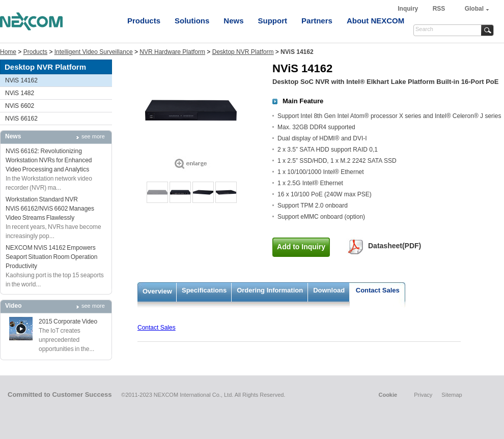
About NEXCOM (375, 21)
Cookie (388, 395)
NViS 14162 (21, 80)
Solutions (192, 21)
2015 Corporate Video (68, 321)
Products (144, 21)
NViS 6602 (20, 106)
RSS (439, 9)
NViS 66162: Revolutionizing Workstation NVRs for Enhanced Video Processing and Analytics (49, 160)
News (233, 21)
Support (273, 21)
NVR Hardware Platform (172, 52)
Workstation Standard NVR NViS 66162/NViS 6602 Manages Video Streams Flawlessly (50, 209)
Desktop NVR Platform (243, 52)
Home (8, 52)
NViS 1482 (20, 93)
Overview (157, 291)
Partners (317, 21)
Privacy (423, 395)
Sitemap (452, 395)
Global (474, 9)
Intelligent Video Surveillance (94, 52)
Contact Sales (378, 290)
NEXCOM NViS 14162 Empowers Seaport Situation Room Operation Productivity (51, 257)
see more (93, 136)
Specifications (204, 290)
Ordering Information (270, 290)
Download (329, 290)
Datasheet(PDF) (395, 246)
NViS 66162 (21, 119)
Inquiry (409, 9)
